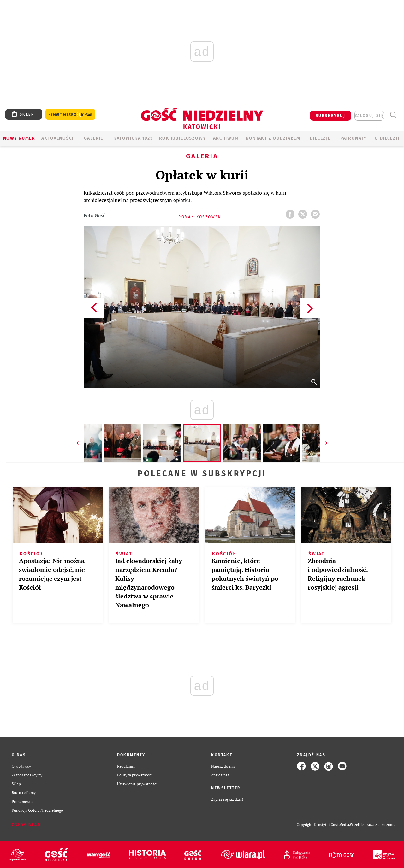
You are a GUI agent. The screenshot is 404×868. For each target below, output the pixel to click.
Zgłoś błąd (26, 825)
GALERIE (94, 138)
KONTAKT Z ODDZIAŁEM (273, 138)
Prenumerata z (70, 115)
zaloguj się (369, 116)
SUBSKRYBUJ (330, 116)
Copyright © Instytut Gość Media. (323, 825)
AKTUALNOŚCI (57, 138)
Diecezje (320, 138)
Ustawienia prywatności (137, 784)
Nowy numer (19, 138)
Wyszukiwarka (393, 115)
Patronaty (353, 138)
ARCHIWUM (226, 138)
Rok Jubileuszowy (182, 138)
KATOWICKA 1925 (133, 138)
